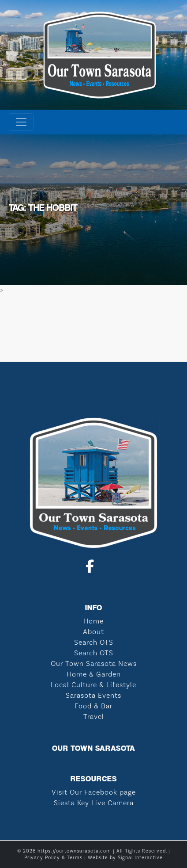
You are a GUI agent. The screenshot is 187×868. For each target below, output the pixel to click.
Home (93, 621)
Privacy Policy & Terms (53, 858)
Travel (94, 717)
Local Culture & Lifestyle (93, 685)
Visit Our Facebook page (94, 792)
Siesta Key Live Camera (94, 803)
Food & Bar (93, 706)
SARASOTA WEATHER (93, 329)
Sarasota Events (93, 695)
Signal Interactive (140, 858)
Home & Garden (94, 674)
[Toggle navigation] (21, 122)
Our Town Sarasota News (94, 663)
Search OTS (94, 642)
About (93, 632)
